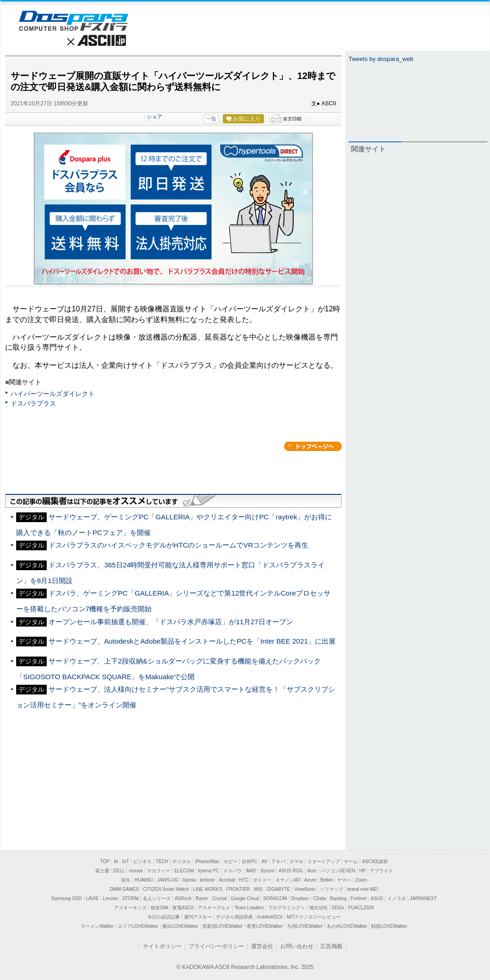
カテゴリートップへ (313, 446)
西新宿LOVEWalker (223, 926)
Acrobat (227, 880)
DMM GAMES (125, 889)
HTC (244, 880)
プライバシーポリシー (216, 946)
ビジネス (142, 861)
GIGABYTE (278, 889)
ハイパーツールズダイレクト (53, 394)
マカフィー (159, 871)
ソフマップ (331, 889)
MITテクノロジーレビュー (314, 917)
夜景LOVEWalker (265, 926)
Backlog (338, 898)
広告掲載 (331, 946)
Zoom (361, 880)
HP (362, 871)
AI (116, 861)
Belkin (327, 880)
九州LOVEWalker (305, 926)
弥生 (126, 880)
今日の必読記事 (164, 917)
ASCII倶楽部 (375, 861)
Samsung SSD (67, 898)
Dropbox (300, 898)
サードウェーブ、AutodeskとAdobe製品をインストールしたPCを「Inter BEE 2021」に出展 (192, 641)
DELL (119, 871)
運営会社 (262, 946)
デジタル (182, 861)
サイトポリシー (162, 946)
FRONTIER (238, 889)
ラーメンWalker (97, 926)
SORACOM (275, 898)
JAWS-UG (168, 880)
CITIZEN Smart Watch (166, 889)
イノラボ (397, 898)
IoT (125, 861)
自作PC (250, 861)
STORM (130, 898)
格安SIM (159, 908)
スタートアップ (324, 861)
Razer (202, 898)
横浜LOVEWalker (180, 926)
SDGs (338, 908)
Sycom (267, 871)
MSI (258, 889)
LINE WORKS (208, 889)
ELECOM (184, 871)
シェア (155, 116)
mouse (136, 871)
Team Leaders (249, 908)
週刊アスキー (198, 917)
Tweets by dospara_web (381, 59)
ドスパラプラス (33, 403)
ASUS (377, 898)
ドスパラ (233, 871)
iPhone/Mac (207, 861)
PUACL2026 (361, 908)
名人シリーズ (157, 898)
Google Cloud (245, 898)
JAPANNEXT (423, 898)
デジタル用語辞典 (234, 917)
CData (319, 898)
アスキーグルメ (214, 908)
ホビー (231, 861)
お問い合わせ (297, 946)
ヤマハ (344, 880)
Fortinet (359, 898)
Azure (310, 880)
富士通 (102, 871)
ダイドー (262, 880)
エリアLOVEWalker (138, 926)
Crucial (219, 898)
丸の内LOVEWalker (347, 926)
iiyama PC (208, 871)
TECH (162, 861)
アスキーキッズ (130, 908)
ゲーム (351, 861)
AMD (251, 871)
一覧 (211, 119)
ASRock (183, 898)
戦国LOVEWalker (389, 926)
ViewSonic (305, 889)
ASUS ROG (291, 871)
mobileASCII (270, 917)
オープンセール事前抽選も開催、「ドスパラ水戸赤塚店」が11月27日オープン (171, 622)
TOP (105, 861)
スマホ (296, 861)
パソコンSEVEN (338, 871)
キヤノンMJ (288, 880)
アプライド (381, 871)
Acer (312, 871)
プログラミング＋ (287, 908)
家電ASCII (183, 908)
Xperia (189, 880)
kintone (207, 880)
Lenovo (110, 898)
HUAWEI (144, 880)
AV (265, 861)
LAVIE (92, 898)
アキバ (278, 861)
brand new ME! (363, 889)
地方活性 (318, 908)
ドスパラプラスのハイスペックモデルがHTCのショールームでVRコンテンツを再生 (178, 545)
